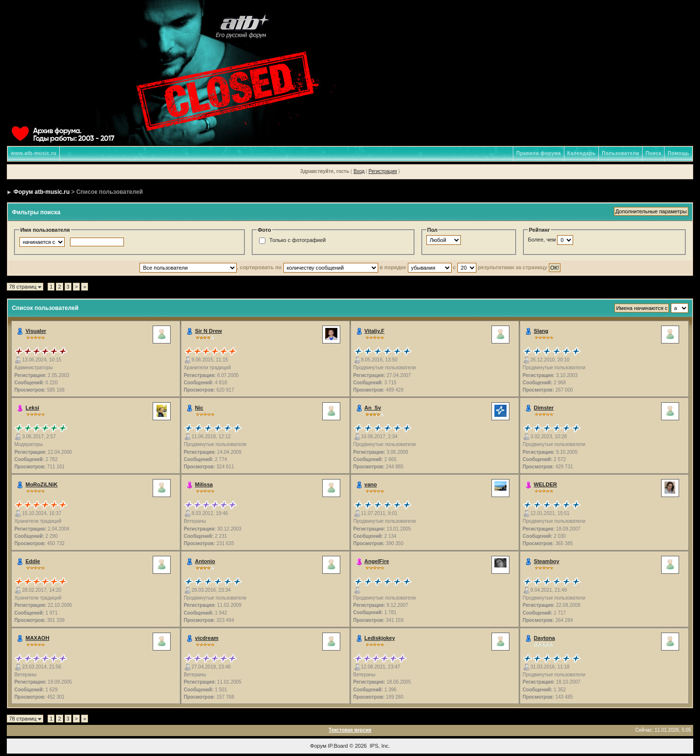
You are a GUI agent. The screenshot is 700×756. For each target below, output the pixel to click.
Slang (541, 331)
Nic (199, 408)
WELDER (545, 484)
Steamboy (547, 561)
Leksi (32, 408)
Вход (359, 171)
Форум (318, 746)
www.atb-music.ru (34, 153)
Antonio (205, 561)
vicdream (207, 638)
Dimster (544, 408)
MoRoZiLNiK (41, 484)
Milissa (204, 484)
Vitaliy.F (375, 331)
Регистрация (383, 171)
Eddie (33, 561)
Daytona (544, 638)
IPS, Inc (379, 746)
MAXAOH (37, 638)
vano (371, 484)
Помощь (678, 153)
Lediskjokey (380, 638)
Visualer (36, 331)
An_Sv (373, 408)
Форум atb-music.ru (42, 192)
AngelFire (377, 561)
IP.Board (338, 746)
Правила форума (539, 153)
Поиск (654, 153)
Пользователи (621, 153)
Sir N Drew (209, 331)
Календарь (581, 153)
